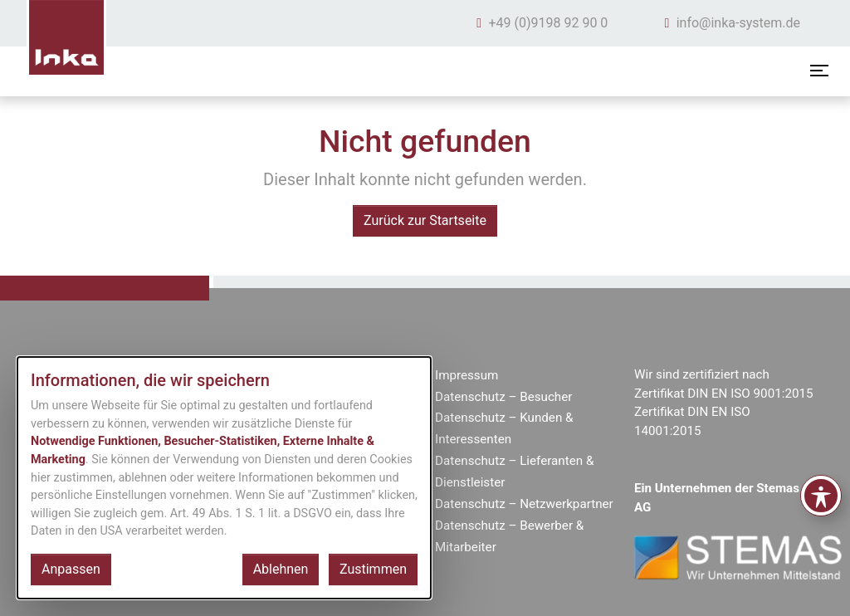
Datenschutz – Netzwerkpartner (524, 504)
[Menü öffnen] (819, 71)
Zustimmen (373, 569)
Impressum (467, 375)
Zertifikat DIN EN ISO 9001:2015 (724, 394)
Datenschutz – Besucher (503, 397)
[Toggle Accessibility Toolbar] (821, 496)
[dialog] (224, 478)
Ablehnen (281, 569)
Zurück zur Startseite (425, 220)
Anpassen (71, 569)
